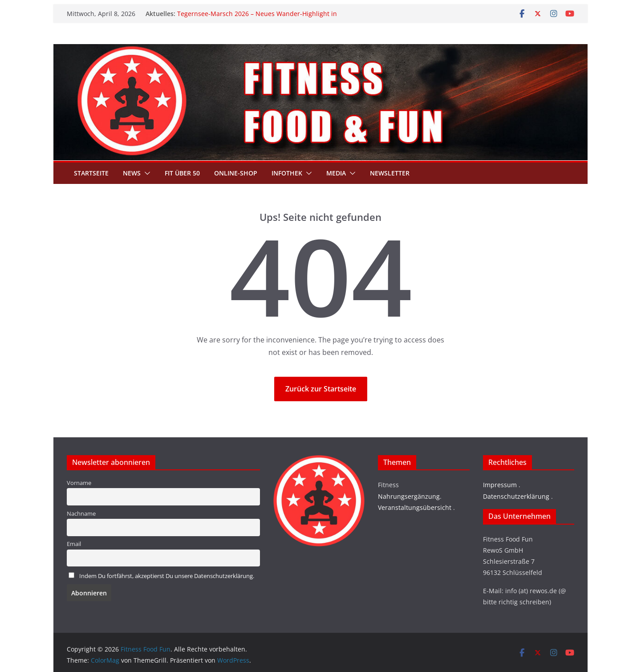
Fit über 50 (182, 173)
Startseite (91, 173)
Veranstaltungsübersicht (415, 507)
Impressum (500, 485)
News (132, 173)
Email (74, 544)
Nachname (81, 514)
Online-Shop (236, 173)
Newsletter (390, 173)
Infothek (287, 173)
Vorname (79, 483)
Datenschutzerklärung (516, 496)
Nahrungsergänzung (409, 496)
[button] (146, 173)
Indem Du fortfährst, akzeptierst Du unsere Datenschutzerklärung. (167, 576)
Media (336, 173)
